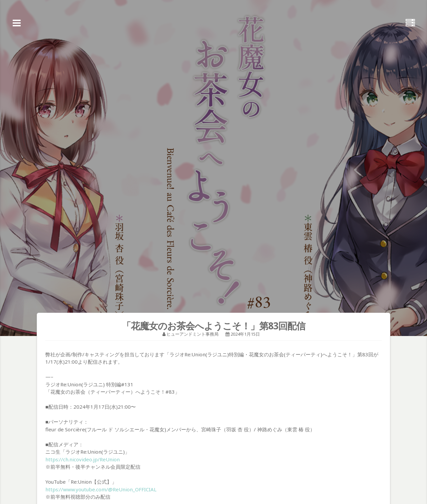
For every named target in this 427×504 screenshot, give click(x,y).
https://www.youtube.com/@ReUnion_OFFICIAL (101, 489)
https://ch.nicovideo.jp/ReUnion (83, 459)
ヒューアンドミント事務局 (192, 334)
